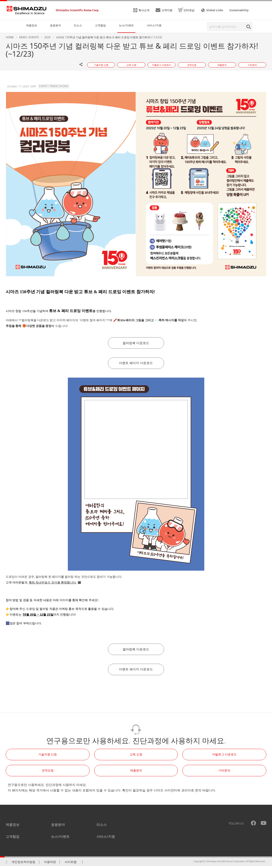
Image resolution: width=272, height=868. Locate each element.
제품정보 (13, 827)
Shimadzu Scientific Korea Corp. (77, 10)
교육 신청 (136, 756)
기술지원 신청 (48, 756)
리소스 (102, 827)
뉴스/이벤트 (60, 838)
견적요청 (48, 772)
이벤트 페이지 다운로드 (136, 364)
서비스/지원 (106, 838)
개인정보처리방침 (23, 864)
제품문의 (136, 772)
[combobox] (230, 27)
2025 (47, 37)
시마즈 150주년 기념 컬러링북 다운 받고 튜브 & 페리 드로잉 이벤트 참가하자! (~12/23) (109, 37)
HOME (10, 37)
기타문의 (224, 772)
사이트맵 (71, 864)
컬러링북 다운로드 (136, 343)
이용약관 (50, 864)
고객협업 (13, 838)
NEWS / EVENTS (29, 37)
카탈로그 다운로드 (224, 756)
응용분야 (58, 827)
